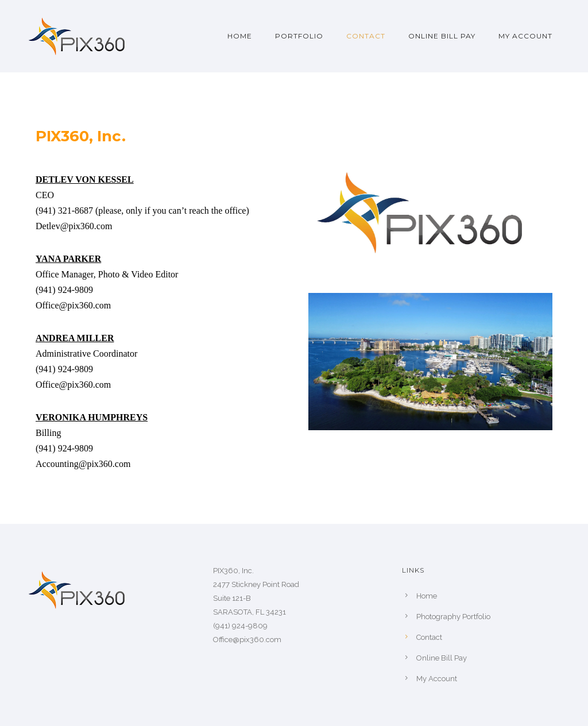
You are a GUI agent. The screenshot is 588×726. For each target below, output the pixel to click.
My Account (525, 36)
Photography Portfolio (453, 617)
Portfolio (299, 36)
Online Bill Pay (442, 36)
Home (240, 36)
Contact (366, 36)
